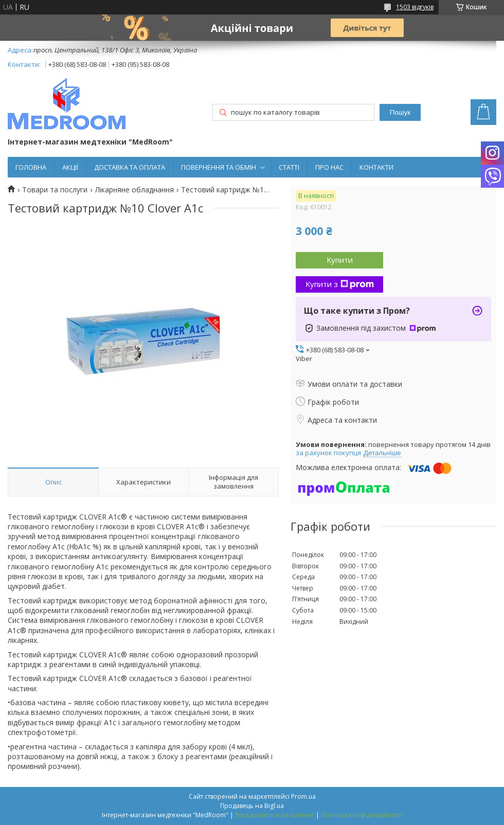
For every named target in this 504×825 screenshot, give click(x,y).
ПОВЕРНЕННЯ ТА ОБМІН (219, 167)
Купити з (340, 284)
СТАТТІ (289, 167)
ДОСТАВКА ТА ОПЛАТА (130, 167)
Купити (340, 260)
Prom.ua (303, 796)
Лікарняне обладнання (134, 190)
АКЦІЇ (70, 167)
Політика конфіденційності (362, 815)
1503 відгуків (415, 7)
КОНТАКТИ (376, 167)
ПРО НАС (329, 167)
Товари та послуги (55, 190)
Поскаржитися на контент (275, 815)
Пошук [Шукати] (400, 112)
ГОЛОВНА (31, 167)
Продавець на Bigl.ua (252, 806)
